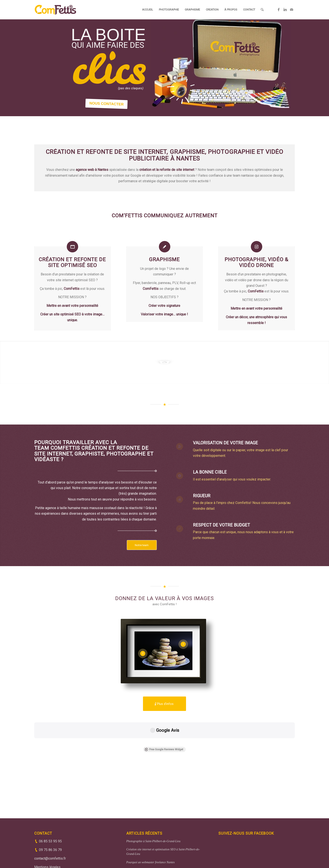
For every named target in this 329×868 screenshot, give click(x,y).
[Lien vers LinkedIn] (285, 9)
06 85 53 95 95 (50, 810)
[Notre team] (142, 545)
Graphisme (164, 259)
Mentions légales (47, 836)
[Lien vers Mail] (292, 9)
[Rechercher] (262, 10)
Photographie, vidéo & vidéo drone (256, 262)
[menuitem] (148, 10)
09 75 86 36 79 (50, 818)
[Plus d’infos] (164, 704)
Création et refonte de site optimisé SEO (72, 262)
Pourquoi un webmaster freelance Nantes (151, 831)
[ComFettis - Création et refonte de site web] (55, 10)
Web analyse (134, 839)
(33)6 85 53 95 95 (138, 862)
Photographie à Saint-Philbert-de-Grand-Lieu (153, 810)
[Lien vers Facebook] (279, 9)
